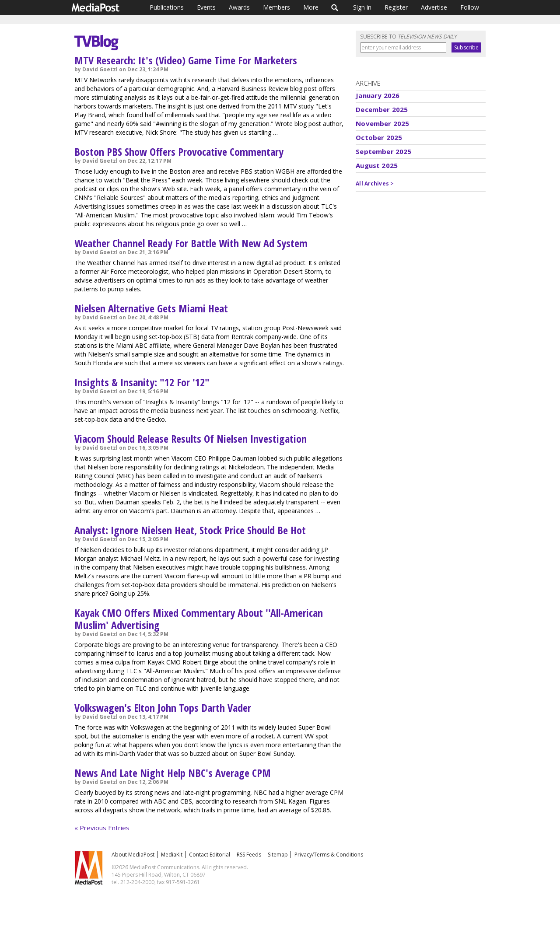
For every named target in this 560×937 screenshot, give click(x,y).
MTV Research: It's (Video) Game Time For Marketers (186, 60)
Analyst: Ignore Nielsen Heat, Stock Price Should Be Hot (190, 530)
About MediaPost (133, 855)
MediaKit (172, 855)
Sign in (362, 7)
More (311, 7)
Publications (167, 7)
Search (335, 7)
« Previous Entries (102, 828)
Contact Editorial (210, 855)
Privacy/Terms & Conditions (329, 855)
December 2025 (382, 109)
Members (276, 7)
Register (396, 7)
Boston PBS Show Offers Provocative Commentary (179, 152)
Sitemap (278, 855)
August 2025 (377, 165)
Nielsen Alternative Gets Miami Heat (151, 308)
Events (206, 7)
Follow (470, 7)
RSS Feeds (249, 855)
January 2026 (378, 95)
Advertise (434, 7)
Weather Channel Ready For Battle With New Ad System (191, 243)
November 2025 (382, 123)
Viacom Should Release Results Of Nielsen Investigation (191, 439)
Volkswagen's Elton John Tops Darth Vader (163, 708)
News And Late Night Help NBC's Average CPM (173, 773)
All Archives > (375, 184)
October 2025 (379, 137)
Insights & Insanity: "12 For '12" (142, 382)
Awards (239, 7)
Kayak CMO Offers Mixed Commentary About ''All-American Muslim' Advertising (199, 619)
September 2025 (383, 151)
